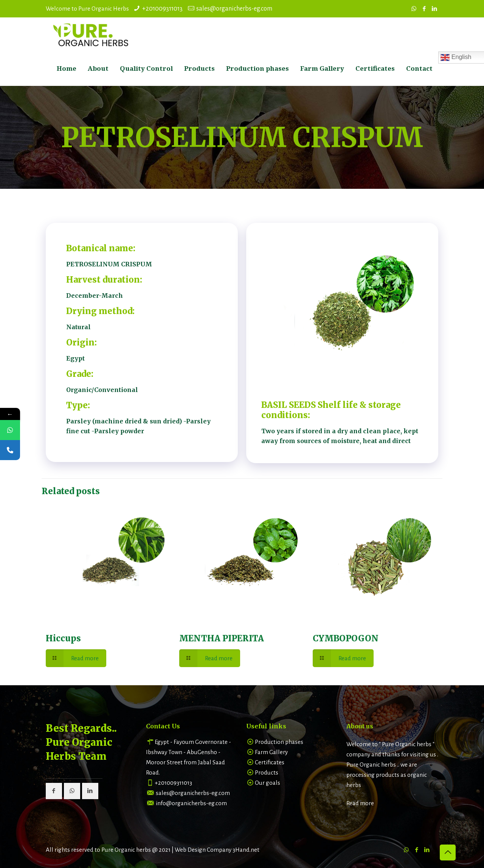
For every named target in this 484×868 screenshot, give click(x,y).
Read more (360, 803)
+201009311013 (162, 9)
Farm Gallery (271, 752)
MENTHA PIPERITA (222, 638)
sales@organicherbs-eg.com (234, 9)
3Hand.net (246, 850)
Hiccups (63, 638)
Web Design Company (203, 850)
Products (267, 772)
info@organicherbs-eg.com (191, 803)
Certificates (270, 762)
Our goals (268, 783)
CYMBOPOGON (346, 638)
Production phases (279, 742)
